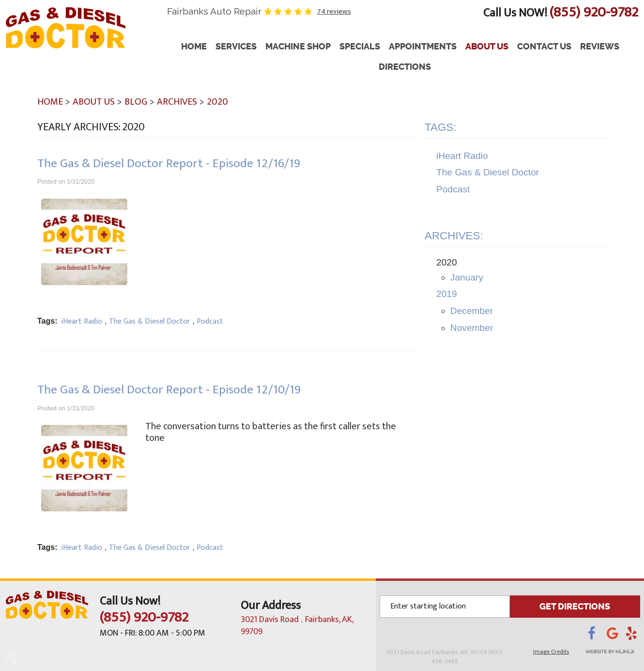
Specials (360, 47)
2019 (447, 294)
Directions (405, 67)
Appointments (423, 47)
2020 (217, 102)
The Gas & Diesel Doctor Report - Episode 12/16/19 (169, 164)
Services (236, 47)
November (472, 328)
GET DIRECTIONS (575, 606)
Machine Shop (298, 47)
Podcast (210, 321)
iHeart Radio (82, 321)
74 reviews (334, 11)
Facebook (597, 636)
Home (194, 47)
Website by (607, 652)
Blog (136, 102)
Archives (177, 102)
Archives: (454, 236)
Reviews (600, 47)
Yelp (633, 636)
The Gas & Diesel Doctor (150, 321)
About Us (487, 47)
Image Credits (551, 652)
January (467, 277)
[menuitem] (194, 47)
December (472, 311)
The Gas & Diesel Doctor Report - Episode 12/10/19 (169, 390)
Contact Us (544, 47)
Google (616, 636)
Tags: (441, 127)
